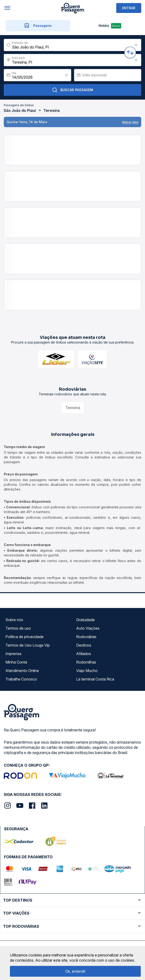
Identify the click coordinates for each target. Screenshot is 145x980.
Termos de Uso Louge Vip (28, 645)
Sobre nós (14, 620)
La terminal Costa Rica (95, 679)
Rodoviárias (86, 637)
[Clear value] (66, 75)
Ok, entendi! (75, 971)
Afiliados (84, 654)
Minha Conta (16, 662)
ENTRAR (129, 8)
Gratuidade (85, 620)
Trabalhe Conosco (21, 679)
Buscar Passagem (72, 90)
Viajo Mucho (87, 671)
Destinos (84, 645)
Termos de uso (18, 628)
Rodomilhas (86, 662)
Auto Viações (88, 628)
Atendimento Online (22, 671)
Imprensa (13, 654)
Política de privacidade (25, 637)
